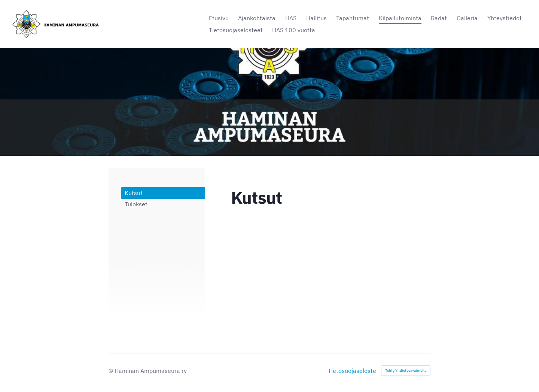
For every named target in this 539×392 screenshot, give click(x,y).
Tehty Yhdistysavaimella (406, 370)
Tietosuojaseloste (352, 371)
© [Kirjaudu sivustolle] (112, 371)
